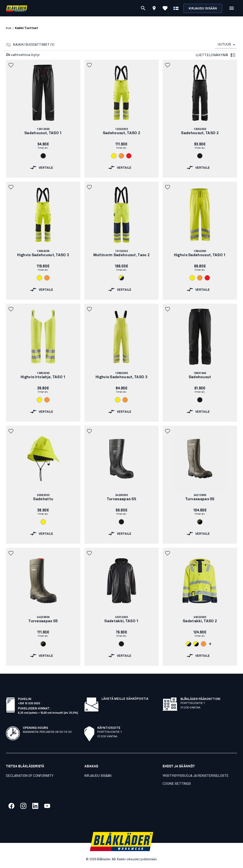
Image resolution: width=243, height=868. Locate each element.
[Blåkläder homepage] (17, 8)
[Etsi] (143, 8)
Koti (9, 28)
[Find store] (154, 9)
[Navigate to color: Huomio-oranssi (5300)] (121, 156)
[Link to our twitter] (23, 806)
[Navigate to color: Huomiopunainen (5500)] (129, 156)
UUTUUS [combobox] (224, 44)
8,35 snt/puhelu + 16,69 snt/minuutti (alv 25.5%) (48, 712)
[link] (43, 119)
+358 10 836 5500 (29, 703)
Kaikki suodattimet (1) (30, 45)
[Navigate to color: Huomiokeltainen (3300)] (114, 156)
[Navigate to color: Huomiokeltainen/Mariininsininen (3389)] (121, 278)
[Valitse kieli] (176, 8)
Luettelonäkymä (216, 55)
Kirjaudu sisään (203, 9)
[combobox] (226, 45)
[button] (11, 65)
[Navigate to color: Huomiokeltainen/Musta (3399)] (196, 644)
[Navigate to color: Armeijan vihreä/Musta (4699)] (200, 522)
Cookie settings (177, 784)
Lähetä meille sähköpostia (125, 699)
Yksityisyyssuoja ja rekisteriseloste (196, 776)
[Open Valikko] (232, 8)
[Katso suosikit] (165, 8)
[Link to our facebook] (11, 806)
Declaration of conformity (30, 776)
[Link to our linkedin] (35, 806)
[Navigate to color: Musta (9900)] (43, 156)
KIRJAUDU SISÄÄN (98, 776)
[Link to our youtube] (47, 806)
